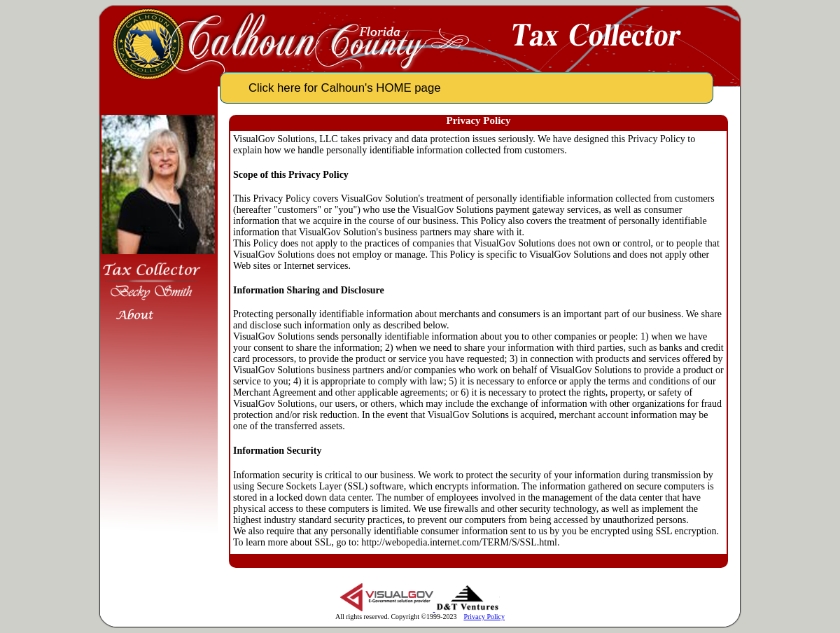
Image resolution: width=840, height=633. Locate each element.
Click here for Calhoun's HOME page (345, 88)
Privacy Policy (484, 617)
